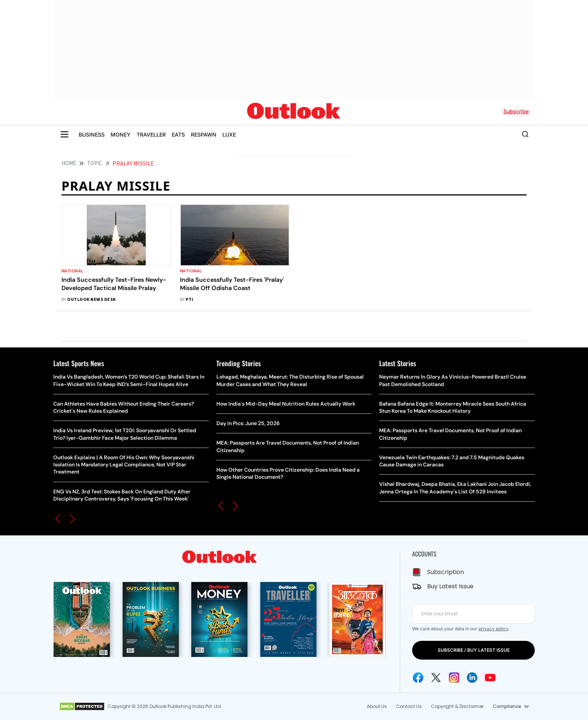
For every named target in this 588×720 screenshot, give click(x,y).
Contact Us (409, 706)
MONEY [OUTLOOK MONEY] (121, 135)
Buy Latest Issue (450, 586)
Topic (95, 163)
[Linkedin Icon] (472, 678)
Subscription (445, 572)
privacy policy (493, 629)
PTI (189, 300)
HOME (69, 163)
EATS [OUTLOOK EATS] (178, 135)
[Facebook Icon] (418, 678)
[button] (58, 519)
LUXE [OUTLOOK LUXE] (229, 135)
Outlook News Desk (91, 300)
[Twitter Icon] (436, 678)
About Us (377, 706)
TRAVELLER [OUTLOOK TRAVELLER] (151, 135)
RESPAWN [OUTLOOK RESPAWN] (204, 135)
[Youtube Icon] (490, 678)
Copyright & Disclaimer (457, 706)
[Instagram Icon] (454, 678)
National (73, 271)
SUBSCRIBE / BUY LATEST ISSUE (474, 650)
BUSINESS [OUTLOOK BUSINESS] (92, 135)
